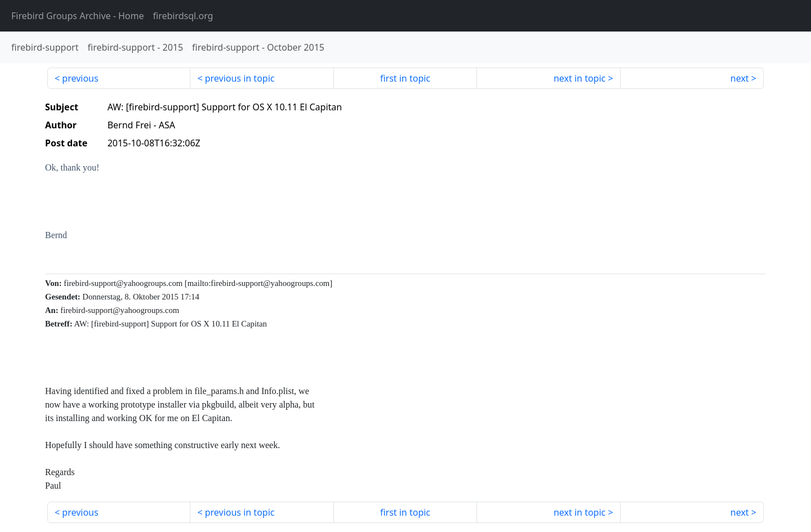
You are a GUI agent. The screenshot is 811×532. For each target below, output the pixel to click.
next (740, 78)
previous (80, 78)
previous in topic (240, 78)
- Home (78, 16)
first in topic (405, 78)
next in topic (580, 78)
